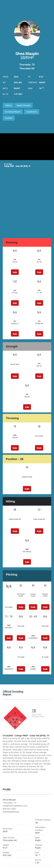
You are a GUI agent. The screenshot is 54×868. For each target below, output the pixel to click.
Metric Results (24, 105)
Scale (15, 272)
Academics (32, 112)
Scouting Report (13, 112)
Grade (39, 448)
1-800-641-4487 (49, 6)
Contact (9, 118)
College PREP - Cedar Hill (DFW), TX (25, 165)
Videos (8, 105)
